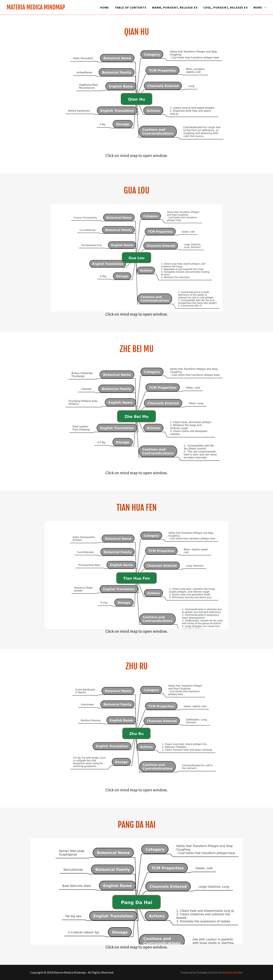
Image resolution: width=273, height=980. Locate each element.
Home (105, 7)
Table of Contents (131, 7)
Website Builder (232, 972)
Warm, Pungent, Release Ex (175, 7)
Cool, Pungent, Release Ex (226, 7)
